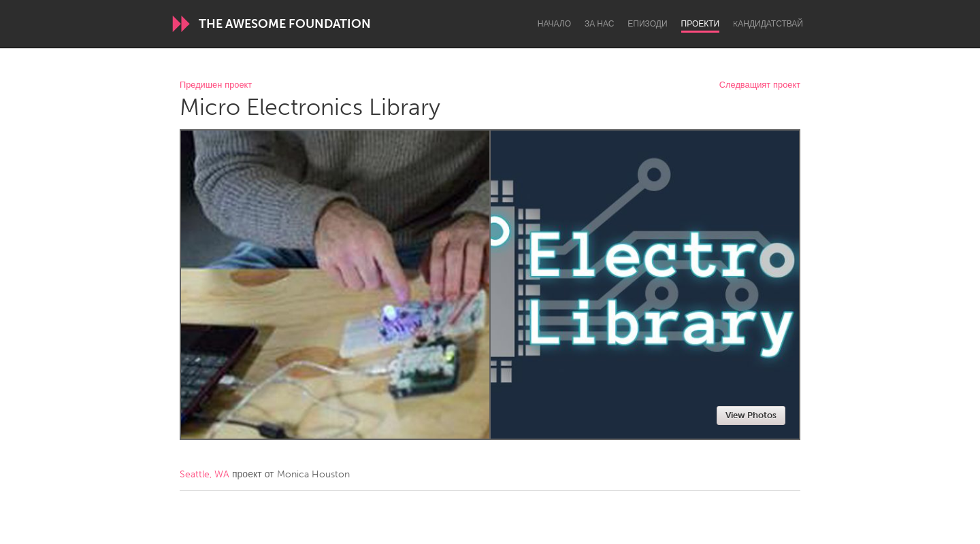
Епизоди (647, 24)
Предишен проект (216, 85)
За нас (599, 24)
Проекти (701, 24)
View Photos (751, 415)
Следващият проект (760, 85)
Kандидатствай (768, 24)
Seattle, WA (205, 474)
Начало (554, 24)
